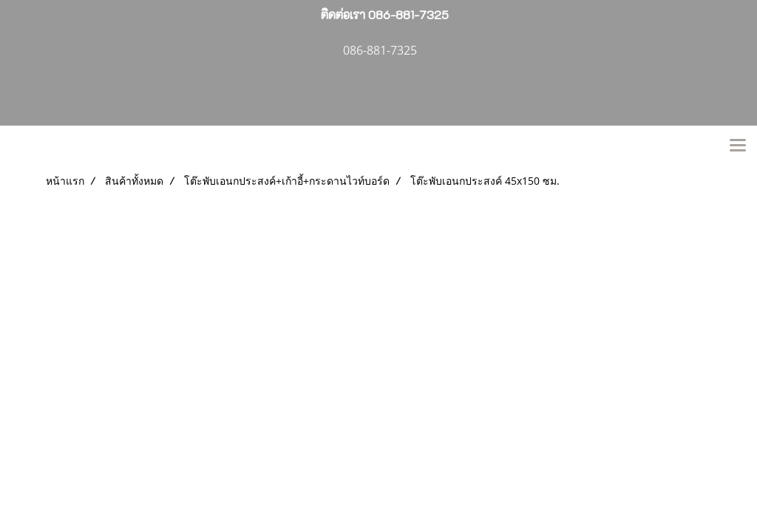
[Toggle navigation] (738, 146)
